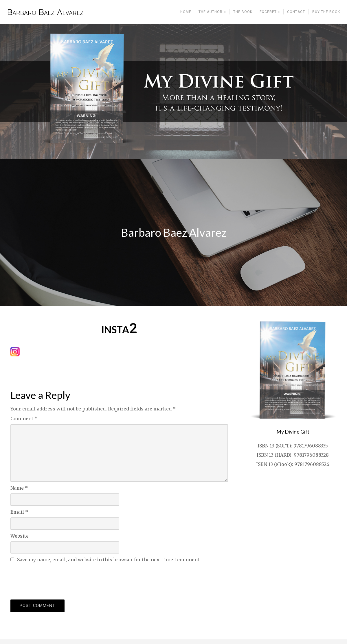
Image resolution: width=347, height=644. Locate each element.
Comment (24, 419)
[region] (173, 92)
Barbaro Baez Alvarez (45, 12)
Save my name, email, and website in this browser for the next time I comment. (109, 560)
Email (19, 512)
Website (20, 536)
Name (19, 488)
